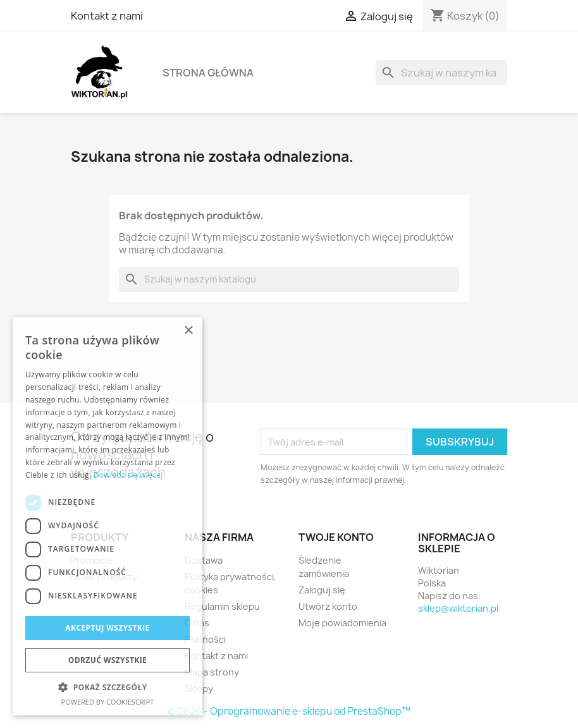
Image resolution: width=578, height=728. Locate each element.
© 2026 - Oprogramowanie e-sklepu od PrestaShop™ (289, 711)
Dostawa (204, 560)
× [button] (188, 331)
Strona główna (208, 73)
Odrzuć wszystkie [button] (108, 660)
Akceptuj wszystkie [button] (107, 628)
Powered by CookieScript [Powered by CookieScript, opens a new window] (108, 702)
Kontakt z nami (107, 16)
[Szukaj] (441, 73)
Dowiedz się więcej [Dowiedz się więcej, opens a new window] (128, 475)
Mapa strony (212, 672)
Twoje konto (336, 537)
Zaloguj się (322, 590)
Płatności (205, 639)
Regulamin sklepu (222, 606)
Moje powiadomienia (342, 623)
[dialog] (108, 516)
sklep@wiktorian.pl (458, 608)
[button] (108, 687)
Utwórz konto (328, 606)
